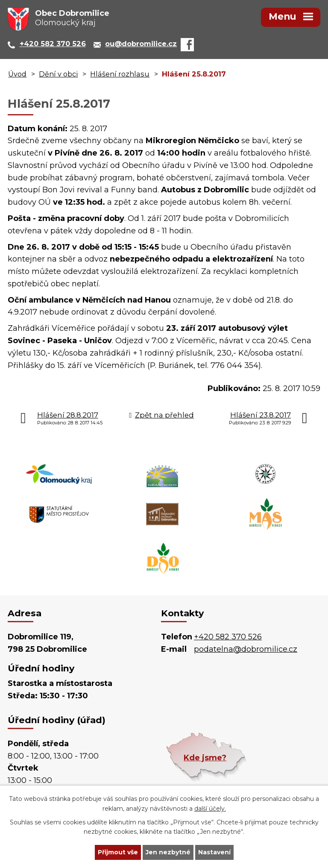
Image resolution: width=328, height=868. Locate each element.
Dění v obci (58, 74)
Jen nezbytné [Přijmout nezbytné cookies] (168, 852)
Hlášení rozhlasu (120, 74)
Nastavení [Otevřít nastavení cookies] (214, 852)
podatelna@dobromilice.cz (246, 649)
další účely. (210, 809)
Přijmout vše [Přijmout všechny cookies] (118, 852)
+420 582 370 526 (228, 637)
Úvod (17, 74)
